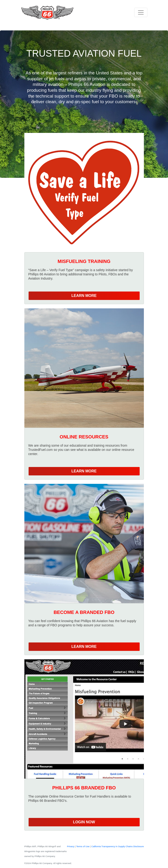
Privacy (71, 846)
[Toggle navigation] (141, 12)
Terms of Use (83, 846)
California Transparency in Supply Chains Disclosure (118, 846)
